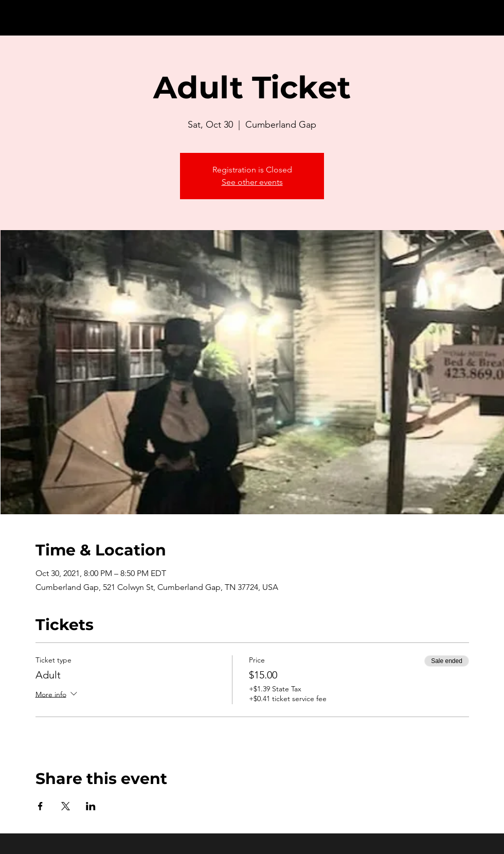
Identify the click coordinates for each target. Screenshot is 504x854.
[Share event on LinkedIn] (91, 806)
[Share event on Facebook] (40, 806)
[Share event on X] (66, 806)
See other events (252, 182)
